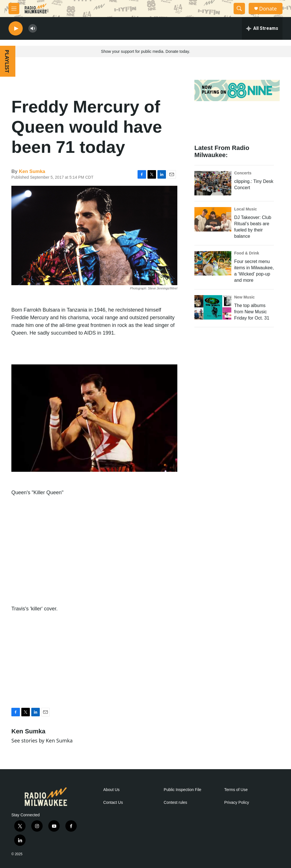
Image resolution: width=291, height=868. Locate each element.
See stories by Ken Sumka (42, 740)
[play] (16, 29)
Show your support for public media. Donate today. (145, 51)
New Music (244, 297)
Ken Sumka (32, 171)
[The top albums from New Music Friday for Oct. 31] (213, 307)
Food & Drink (247, 253)
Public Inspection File (182, 790)
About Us (111, 790)
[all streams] (262, 28)
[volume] (33, 29)
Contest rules (175, 803)
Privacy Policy (237, 803)
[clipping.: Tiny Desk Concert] (213, 183)
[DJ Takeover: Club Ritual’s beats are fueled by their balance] (213, 219)
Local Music (246, 209)
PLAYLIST (7, 61)
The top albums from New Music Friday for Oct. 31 (252, 312)
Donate (268, 9)
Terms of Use (236, 790)
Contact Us (113, 803)
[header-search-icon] (239, 9)
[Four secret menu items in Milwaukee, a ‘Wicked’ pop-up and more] (213, 263)
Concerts (243, 173)
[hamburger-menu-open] (14, 9)
